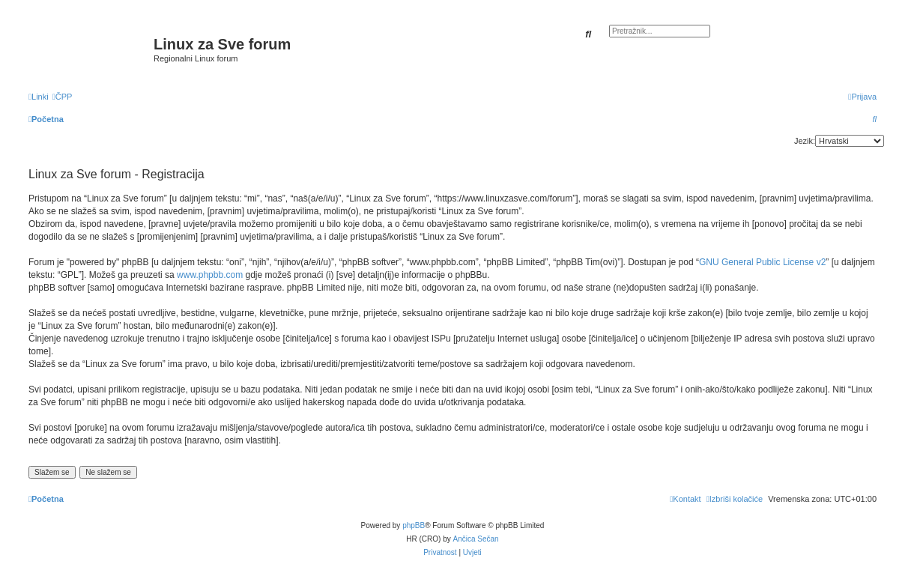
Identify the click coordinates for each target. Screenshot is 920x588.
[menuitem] (63, 97)
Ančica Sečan (476, 539)
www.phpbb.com (210, 275)
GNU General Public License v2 (762, 262)
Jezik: (805, 141)
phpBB (414, 525)
